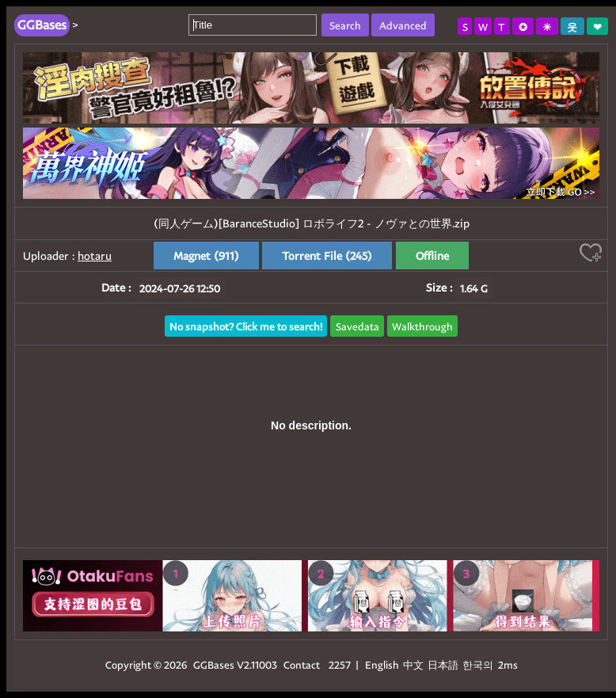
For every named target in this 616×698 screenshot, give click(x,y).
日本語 (443, 664)
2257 (340, 664)
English (382, 664)
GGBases (214, 664)
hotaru (95, 256)
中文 (413, 664)
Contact (302, 664)
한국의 (479, 664)
